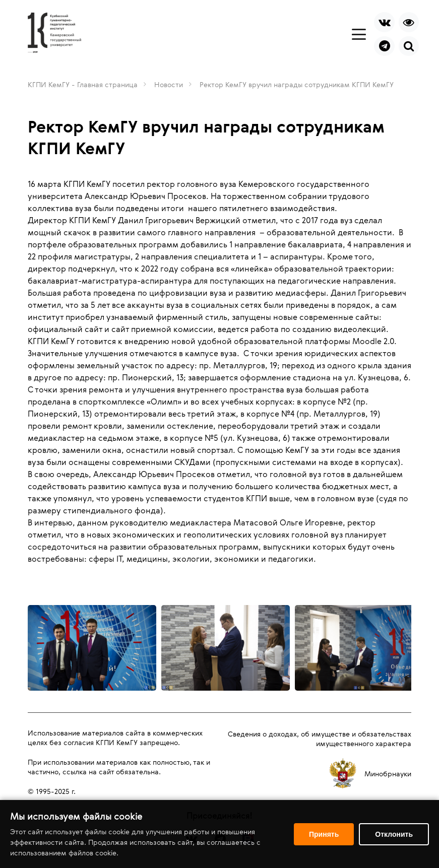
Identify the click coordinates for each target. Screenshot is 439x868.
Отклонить (394, 834)
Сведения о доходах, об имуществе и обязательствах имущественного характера (320, 739)
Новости (169, 84)
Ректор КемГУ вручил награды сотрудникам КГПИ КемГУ (297, 84)
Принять (324, 834)
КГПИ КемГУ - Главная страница (83, 84)
